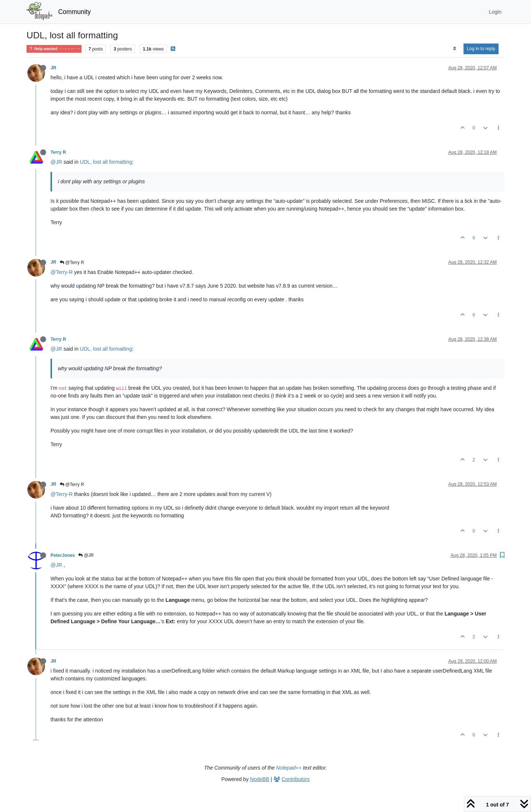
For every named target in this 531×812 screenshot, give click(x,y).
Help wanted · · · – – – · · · (54, 49)
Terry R (58, 152)
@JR (56, 162)
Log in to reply (481, 49)
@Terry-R (62, 272)
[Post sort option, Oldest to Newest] (454, 49)
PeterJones (63, 555)
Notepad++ (289, 768)
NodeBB (260, 779)
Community (75, 12)
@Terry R (72, 263)
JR (53, 68)
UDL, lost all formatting (106, 162)
